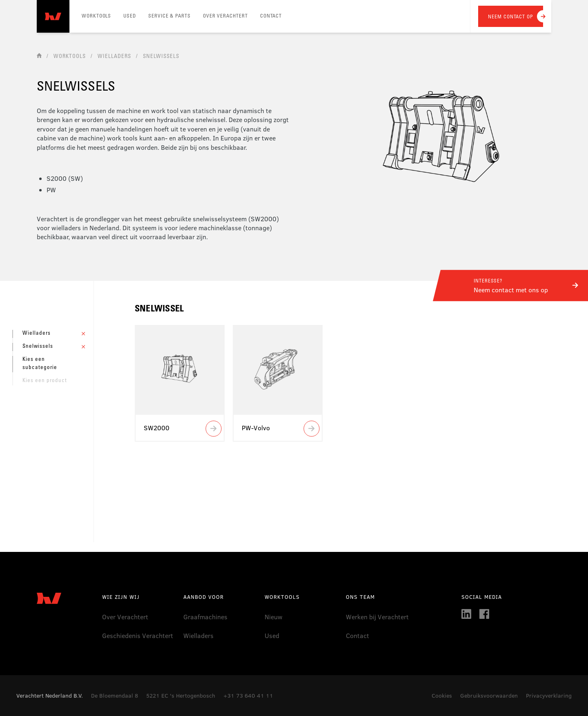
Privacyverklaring (549, 695)
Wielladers (198, 635)
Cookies (442, 695)
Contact (357, 635)
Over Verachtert (125, 617)
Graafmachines (205, 617)
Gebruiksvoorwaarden (489, 695)
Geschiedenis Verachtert (138, 635)
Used (272, 635)
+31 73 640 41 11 (248, 695)
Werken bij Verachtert (377, 617)
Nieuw (274, 617)
